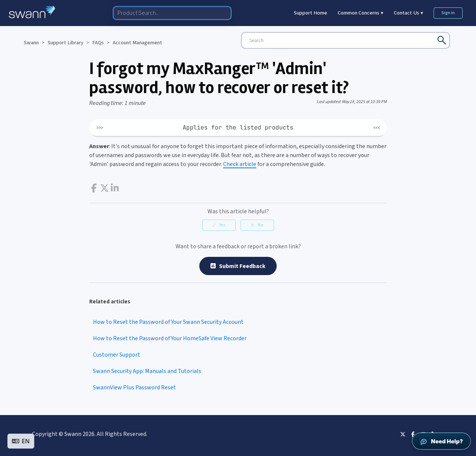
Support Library (65, 43)
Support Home (311, 13)
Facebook (94, 188)
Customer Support (117, 355)
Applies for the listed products (238, 127)
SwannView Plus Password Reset (134, 388)
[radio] (219, 225)
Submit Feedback (238, 266)
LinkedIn (115, 188)
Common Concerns (361, 13)
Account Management (137, 43)
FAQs (98, 43)
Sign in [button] (448, 13)
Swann (31, 43)
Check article (240, 164)
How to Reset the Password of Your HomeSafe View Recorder (170, 338)
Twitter (104, 188)
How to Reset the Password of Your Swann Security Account (168, 322)
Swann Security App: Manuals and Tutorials (147, 371)
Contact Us (409, 13)
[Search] (345, 40)
